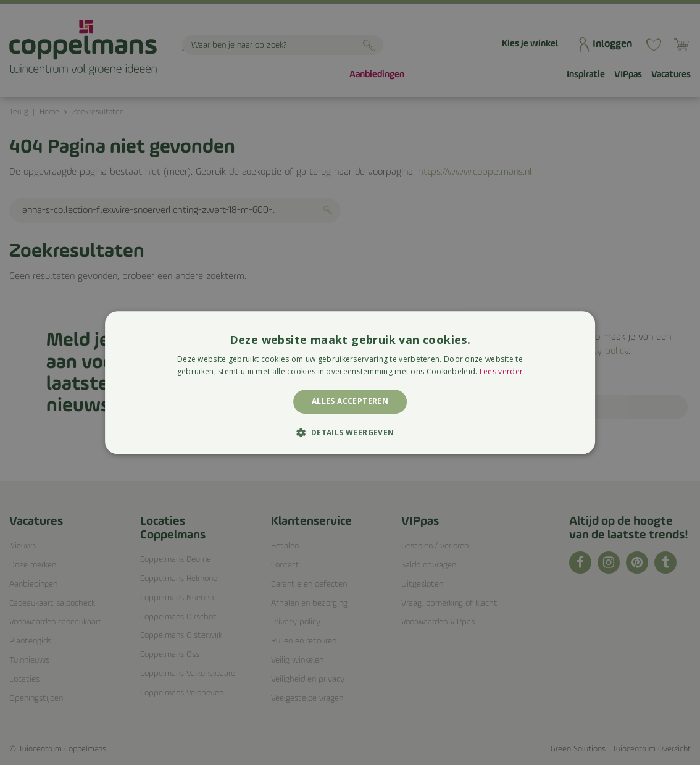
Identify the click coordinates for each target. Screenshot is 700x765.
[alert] (350, 382)
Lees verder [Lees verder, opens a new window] (501, 371)
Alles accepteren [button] (350, 402)
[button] (350, 432)
